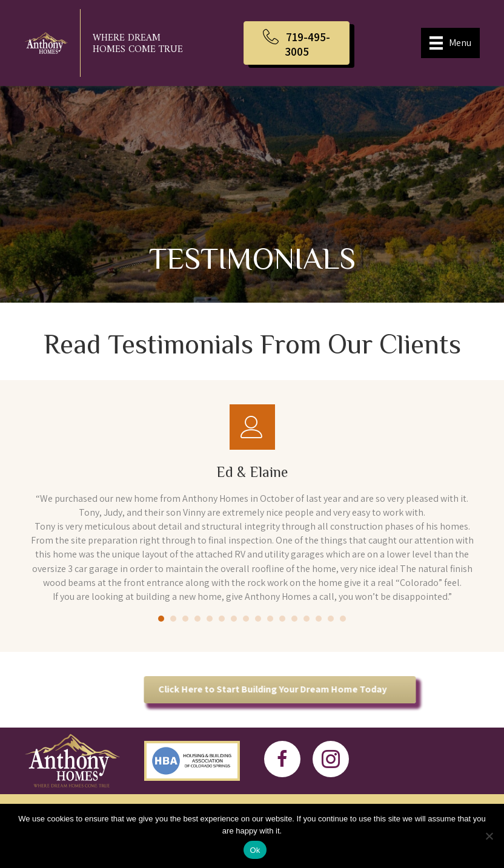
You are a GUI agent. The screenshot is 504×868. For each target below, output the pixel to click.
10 (270, 619)
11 (282, 619)
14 (319, 619)
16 (343, 619)
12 (294, 619)
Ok (255, 850)
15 (331, 619)
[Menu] (450, 43)
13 (307, 619)
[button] (297, 43)
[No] (489, 836)
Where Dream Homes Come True (138, 44)
